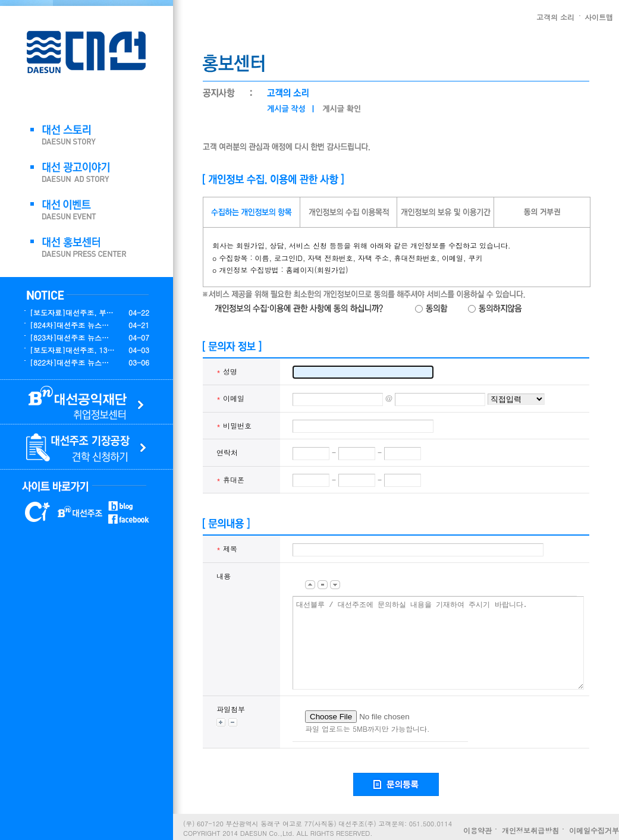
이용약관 (477, 830)
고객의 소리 (555, 17)
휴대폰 (230, 479)
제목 (227, 548)
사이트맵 (599, 17)
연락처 (227, 452)
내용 (224, 576)
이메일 (230, 398)
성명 (227, 371)
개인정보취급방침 (530, 830)
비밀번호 (234, 425)
